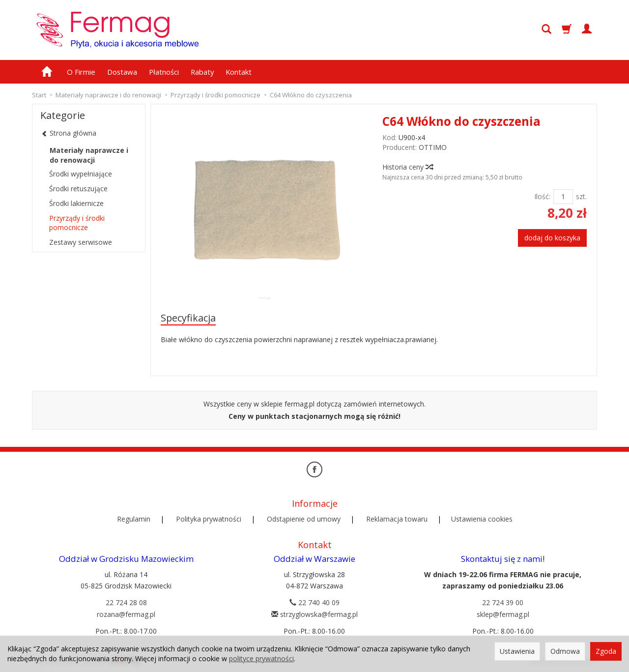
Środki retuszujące (78, 189)
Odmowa (565, 651)
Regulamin (134, 519)
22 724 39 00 (503, 602)
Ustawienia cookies (482, 519)
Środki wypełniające (81, 174)
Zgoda (606, 651)
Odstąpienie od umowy (304, 519)
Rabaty (202, 72)
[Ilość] (563, 197)
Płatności (164, 72)
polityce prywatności (261, 658)
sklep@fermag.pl (503, 614)
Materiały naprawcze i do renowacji (89, 155)
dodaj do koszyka (552, 238)
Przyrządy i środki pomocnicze (77, 222)
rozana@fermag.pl (126, 614)
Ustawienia (517, 651)
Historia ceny (407, 167)
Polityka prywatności (209, 519)
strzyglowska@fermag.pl (314, 614)
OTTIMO (433, 147)
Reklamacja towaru (397, 519)
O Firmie (81, 72)
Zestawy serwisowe (81, 242)
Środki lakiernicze (76, 203)
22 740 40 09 (314, 602)
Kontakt (239, 72)
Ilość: (542, 196)
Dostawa (122, 72)
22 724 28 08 (126, 602)
